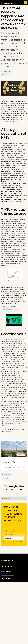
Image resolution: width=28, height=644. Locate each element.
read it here (11, 432)
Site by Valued (19, 628)
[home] (7, 3)
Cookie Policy (19, 636)
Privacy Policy (19, 632)
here (18, 370)
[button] (25, 2)
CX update (12, 299)
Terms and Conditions (21, 640)
